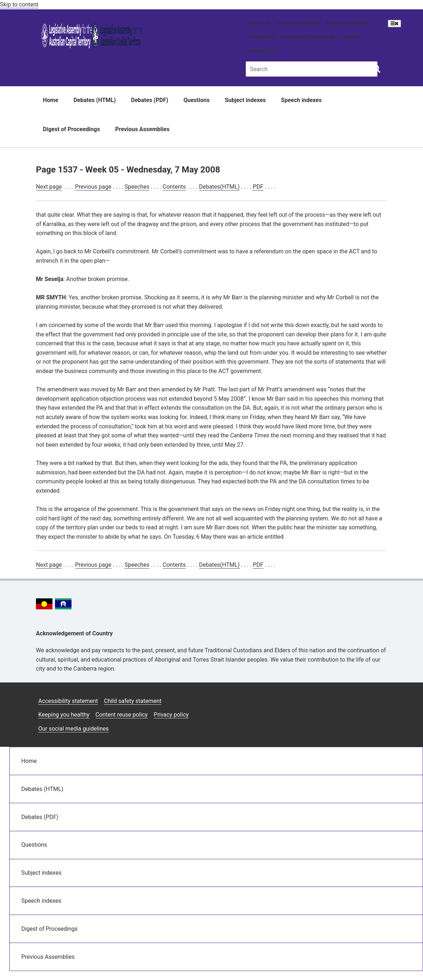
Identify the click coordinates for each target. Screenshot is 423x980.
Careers (351, 37)
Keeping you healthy (64, 715)
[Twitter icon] (362, 698)
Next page (49, 187)
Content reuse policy (122, 715)
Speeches (137, 187)
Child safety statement (133, 701)
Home (50, 100)
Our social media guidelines (73, 729)
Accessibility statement (68, 701)
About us (259, 23)
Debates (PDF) (150, 100)
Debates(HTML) (219, 187)
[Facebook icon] (346, 698)
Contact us (261, 50)
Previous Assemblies (142, 129)
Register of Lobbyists (308, 37)
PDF (258, 187)
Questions (196, 100)
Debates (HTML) (95, 100)
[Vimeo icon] (379, 698)
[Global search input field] (312, 69)
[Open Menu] (394, 24)
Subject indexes (245, 100)
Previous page (93, 187)
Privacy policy (171, 715)
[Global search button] (376, 68)
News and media (298, 23)
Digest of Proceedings (71, 129)
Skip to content (19, 4)
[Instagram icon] (328, 698)
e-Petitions (261, 37)
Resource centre (346, 23)
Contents (174, 187)
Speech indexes (301, 100)
